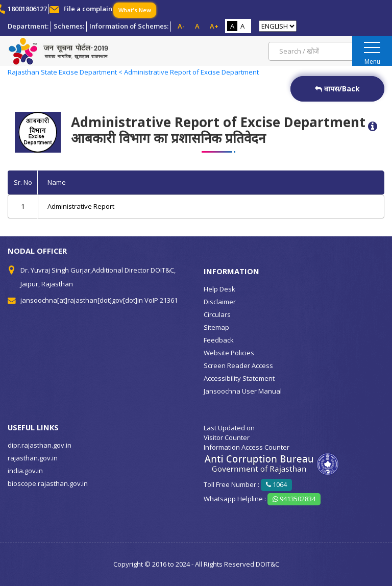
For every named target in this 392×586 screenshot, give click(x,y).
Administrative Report (81, 206)
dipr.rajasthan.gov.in (40, 445)
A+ (214, 26)
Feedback (219, 340)
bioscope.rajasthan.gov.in (48, 483)
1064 (276, 484)
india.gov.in (25, 471)
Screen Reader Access (238, 365)
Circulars (217, 314)
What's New (135, 10)
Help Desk (219, 289)
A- (181, 26)
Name (57, 182)
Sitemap (216, 327)
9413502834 (294, 499)
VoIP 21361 (161, 300)
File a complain (88, 9)
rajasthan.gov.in (33, 458)
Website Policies (229, 353)
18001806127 (27, 9)
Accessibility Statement (239, 378)
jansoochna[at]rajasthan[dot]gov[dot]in (82, 300)
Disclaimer (220, 302)
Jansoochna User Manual (243, 391)
